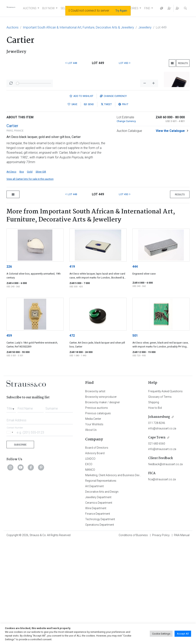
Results (183, 63)
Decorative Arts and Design (102, 595)
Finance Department (98, 617)
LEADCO (90, 562)
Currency (113, 199)
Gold (30, 275)
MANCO (90, 573)
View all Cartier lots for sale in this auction (30, 282)
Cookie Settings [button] (161, 634)
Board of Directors (97, 551)
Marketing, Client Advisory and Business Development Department (126, 578)
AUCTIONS (30, 8)
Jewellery (145, 27)
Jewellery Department (98, 600)
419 (72, 370)
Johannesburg (159, 520)
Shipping (154, 505)
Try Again (121, 11)
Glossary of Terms (160, 500)
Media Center (93, 522)
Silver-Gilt (41, 275)
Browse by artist (95, 494)
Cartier (12, 229)
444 (135, 370)
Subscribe (20, 548)
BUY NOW (49, 8)
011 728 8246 (157, 526)
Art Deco (11, 275)
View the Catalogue (170, 234)
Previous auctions (97, 511)
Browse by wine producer (101, 500)
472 (72, 439)
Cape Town (157, 541)
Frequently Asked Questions (165, 494)
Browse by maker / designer (103, 505)
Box (22, 275)
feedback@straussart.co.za (165, 567)
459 (9, 439)
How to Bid (155, 511)
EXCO (89, 567)
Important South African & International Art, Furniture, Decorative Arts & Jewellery (78, 27)
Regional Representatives (101, 584)
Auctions (12, 27)
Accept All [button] (183, 634)
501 (135, 439)
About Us (91, 533)
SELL (64, 8)
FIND (147, 8)
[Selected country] (10, 535)
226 (9, 370)
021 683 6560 (157, 547)
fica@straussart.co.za (162, 582)
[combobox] (11, 510)
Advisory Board (95, 556)
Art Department (94, 589)
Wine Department (96, 611)
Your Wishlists (94, 527)
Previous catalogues (98, 516)
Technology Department (100, 622)
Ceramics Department (99, 606)
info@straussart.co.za (162, 531)
